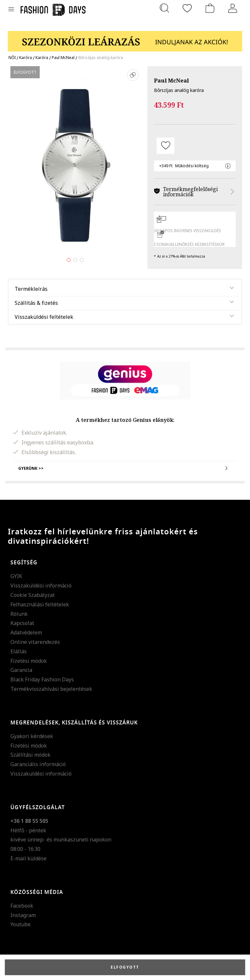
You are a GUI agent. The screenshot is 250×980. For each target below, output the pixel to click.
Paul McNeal (171, 80)
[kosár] (210, 8)
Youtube (21, 924)
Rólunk (19, 614)
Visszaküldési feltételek (44, 317)
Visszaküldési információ (41, 586)
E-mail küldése (28, 858)
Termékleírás (31, 289)
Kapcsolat (22, 623)
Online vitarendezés (35, 642)
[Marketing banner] (125, 38)
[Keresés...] (164, 8)
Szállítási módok (30, 755)
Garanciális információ (38, 764)
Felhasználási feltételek (40, 604)
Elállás (19, 651)
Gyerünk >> (125, 468)
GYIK (16, 576)
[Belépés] (233, 8)
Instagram (23, 915)
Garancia (21, 670)
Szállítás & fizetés (36, 303)
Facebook (22, 906)
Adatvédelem (26, 632)
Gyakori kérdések (32, 736)
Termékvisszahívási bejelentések (51, 689)
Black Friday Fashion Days (42, 679)
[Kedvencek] (187, 8)
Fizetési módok (29, 661)
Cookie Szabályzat (33, 595)
